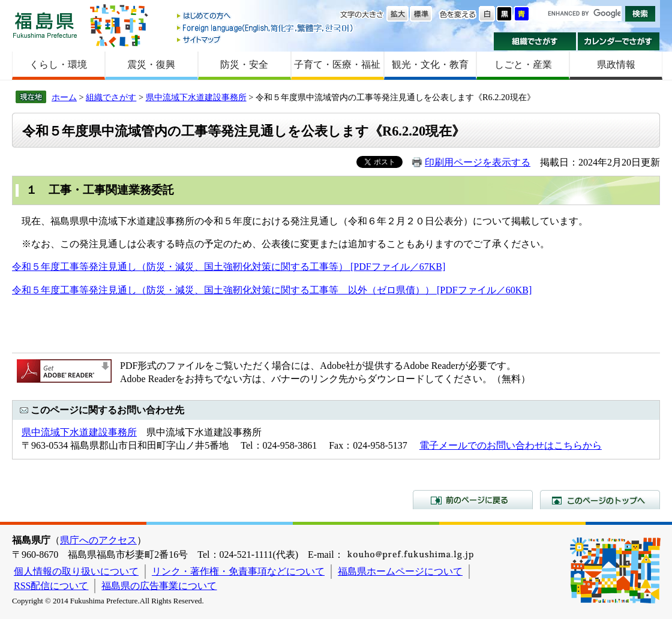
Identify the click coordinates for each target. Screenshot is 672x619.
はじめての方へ (266, 16)
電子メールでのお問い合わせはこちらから (511, 445)
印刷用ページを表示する (478, 162)
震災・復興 (151, 64)
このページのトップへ (600, 500)
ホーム (64, 97)
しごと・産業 (523, 64)
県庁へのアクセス (98, 540)
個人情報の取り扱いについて (76, 571)
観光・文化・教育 (430, 64)
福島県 (45, 25)
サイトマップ (266, 39)
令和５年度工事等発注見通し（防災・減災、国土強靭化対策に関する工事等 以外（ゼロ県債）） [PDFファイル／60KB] (272, 290)
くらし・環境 (58, 64)
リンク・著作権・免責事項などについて (238, 571)
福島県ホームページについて (400, 571)
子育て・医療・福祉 (337, 64)
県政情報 (616, 64)
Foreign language (266, 28)
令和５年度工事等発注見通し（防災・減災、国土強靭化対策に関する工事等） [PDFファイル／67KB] (229, 267)
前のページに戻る (473, 500)
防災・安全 (244, 64)
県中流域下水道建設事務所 (196, 97)
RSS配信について (51, 586)
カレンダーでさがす (619, 41)
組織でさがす (535, 41)
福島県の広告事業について (159, 586)
